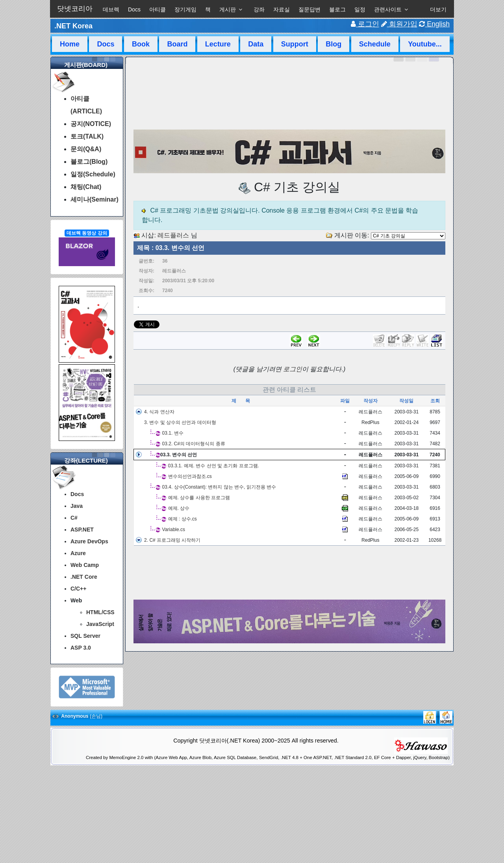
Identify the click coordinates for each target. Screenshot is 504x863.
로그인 (365, 24)
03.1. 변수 (173, 433)
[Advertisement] (289, 573)
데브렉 (111, 9)
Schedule (375, 44)
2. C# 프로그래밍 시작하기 (172, 540)
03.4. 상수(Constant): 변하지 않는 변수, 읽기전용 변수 (219, 487)
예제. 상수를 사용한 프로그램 (199, 498)
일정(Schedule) (93, 174)
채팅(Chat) (86, 187)
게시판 (228, 9)
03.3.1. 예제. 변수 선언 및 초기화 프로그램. (214, 466)
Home (70, 44)
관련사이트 (388, 9)
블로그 (337, 9)
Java (77, 506)
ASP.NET (82, 530)
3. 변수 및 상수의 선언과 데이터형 (180, 422)
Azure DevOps (89, 541)
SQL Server (85, 636)
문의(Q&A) (86, 149)
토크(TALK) (87, 136)
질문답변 (309, 9)
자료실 (282, 9)
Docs (134, 9)
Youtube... (425, 44)
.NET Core (84, 577)
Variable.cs (174, 530)
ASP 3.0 (81, 648)
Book (141, 44)
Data (256, 44)
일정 (360, 9)
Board (177, 44)
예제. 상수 (179, 508)
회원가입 (399, 24)
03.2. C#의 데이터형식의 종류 (194, 444)
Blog (334, 44)
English (434, 24)
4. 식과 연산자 (159, 412)
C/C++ (78, 589)
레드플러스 (173, 235)
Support (295, 44)
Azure (78, 553)
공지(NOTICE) (91, 124)
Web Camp (85, 565)
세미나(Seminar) (94, 199)
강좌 (259, 9)
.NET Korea (73, 26)
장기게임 (185, 9)
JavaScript (100, 624)
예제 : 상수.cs (183, 519)
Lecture (218, 44)
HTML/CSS (100, 612)
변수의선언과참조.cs (190, 476)
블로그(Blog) (89, 162)
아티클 (157, 9)
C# (74, 518)
